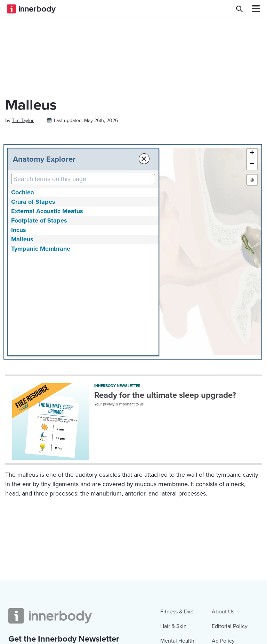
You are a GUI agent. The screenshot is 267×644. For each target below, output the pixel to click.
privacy (109, 404)
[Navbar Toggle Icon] (253, 9)
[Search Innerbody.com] (239, 9)
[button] (252, 154)
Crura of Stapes (33, 202)
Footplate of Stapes (39, 220)
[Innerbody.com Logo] (31, 9)
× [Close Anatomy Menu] (143, 159)
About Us (223, 612)
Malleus (22, 239)
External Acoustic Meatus (47, 211)
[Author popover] (23, 120)
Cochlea (23, 192)
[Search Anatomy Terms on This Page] (83, 179)
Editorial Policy (230, 626)
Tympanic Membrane (41, 249)
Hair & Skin (173, 626)
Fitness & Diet (177, 612)
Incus (19, 230)
